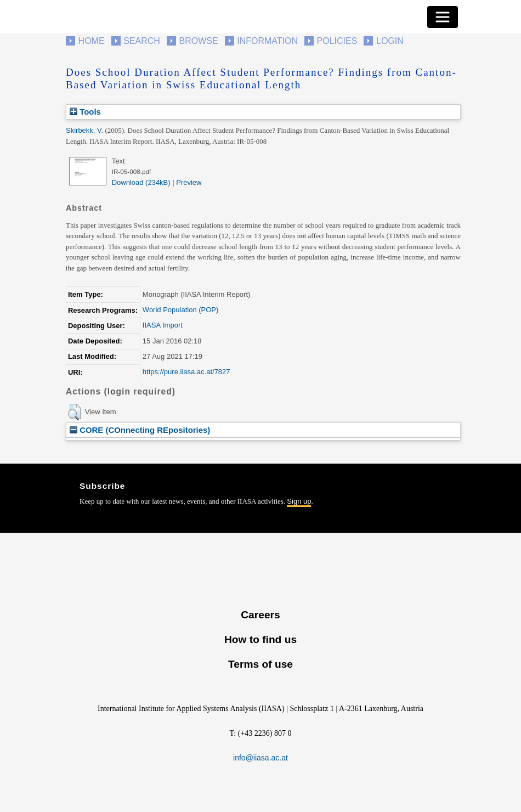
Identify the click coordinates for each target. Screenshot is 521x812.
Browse (198, 41)
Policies (337, 41)
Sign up (299, 501)
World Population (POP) (181, 310)
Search (142, 41)
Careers (260, 615)
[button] (74, 412)
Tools (85, 112)
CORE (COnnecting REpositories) (140, 430)
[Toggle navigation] (443, 17)
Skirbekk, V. (84, 130)
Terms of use (260, 664)
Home (92, 41)
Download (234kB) (141, 182)
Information (267, 41)
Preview (189, 182)
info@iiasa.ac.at (260, 758)
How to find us (260, 639)
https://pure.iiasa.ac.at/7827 (186, 372)
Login (390, 41)
